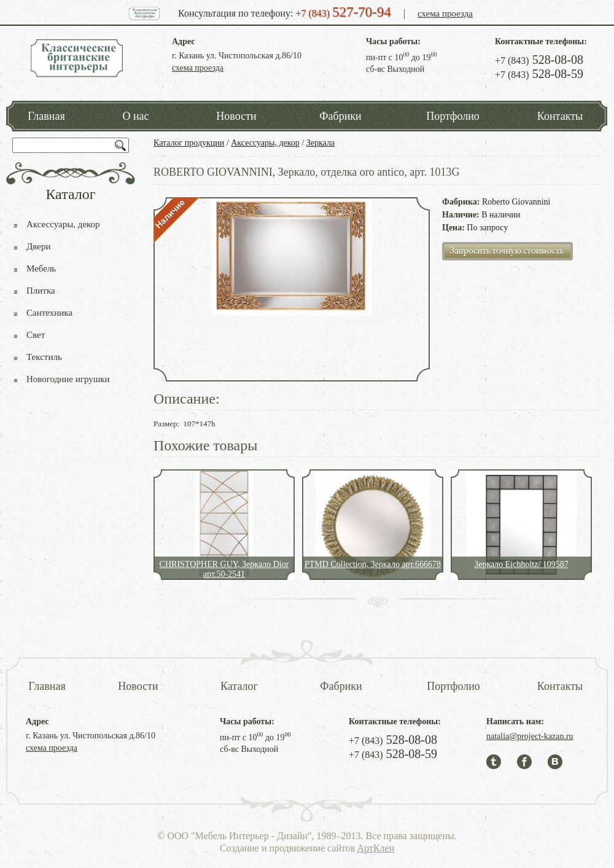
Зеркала (321, 143)
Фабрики (340, 116)
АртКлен (376, 848)
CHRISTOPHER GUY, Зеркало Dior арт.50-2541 (224, 569)
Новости (236, 116)
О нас (135, 116)
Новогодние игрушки (68, 379)
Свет (36, 335)
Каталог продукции (189, 143)
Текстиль (44, 357)
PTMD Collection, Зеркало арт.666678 (373, 564)
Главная (46, 116)
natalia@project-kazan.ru (530, 736)
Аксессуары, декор (265, 143)
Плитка (41, 291)
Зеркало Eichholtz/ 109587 (521, 564)
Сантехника (49, 313)
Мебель (41, 268)
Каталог (239, 686)
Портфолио (453, 116)
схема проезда (445, 14)
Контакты (560, 116)
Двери (38, 246)
